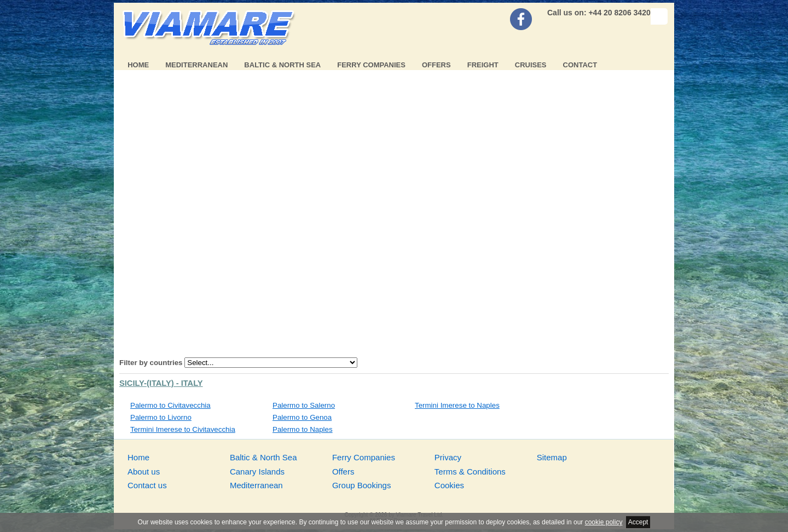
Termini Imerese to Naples (457, 405)
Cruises (531, 65)
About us (144, 472)
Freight (483, 65)
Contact (580, 65)
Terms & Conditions (470, 472)
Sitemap (552, 457)
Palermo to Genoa (302, 417)
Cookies (449, 485)
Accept (638, 522)
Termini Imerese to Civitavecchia (183, 429)
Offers (436, 65)
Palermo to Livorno (161, 417)
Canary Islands (257, 472)
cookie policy (604, 522)
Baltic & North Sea (282, 65)
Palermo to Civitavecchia (170, 405)
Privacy (448, 457)
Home (138, 65)
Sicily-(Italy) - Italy (161, 383)
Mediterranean (196, 65)
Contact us (147, 485)
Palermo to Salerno (304, 405)
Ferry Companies (371, 65)
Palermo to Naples (303, 429)
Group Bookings (362, 485)
